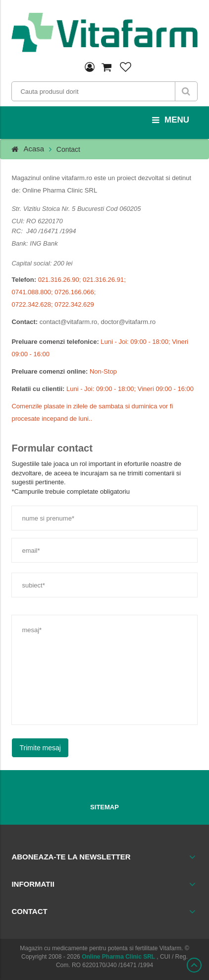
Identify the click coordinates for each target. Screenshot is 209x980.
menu (171, 120)
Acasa (34, 149)
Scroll (194, 965)
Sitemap (104, 807)
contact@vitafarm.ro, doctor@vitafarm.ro (98, 322)
